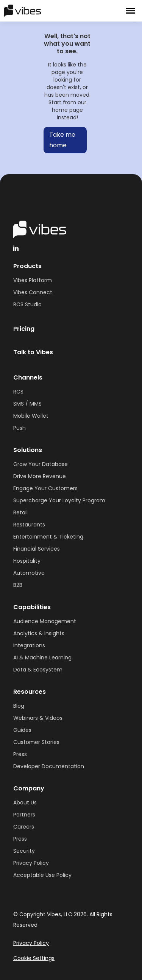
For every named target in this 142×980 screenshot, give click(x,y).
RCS (18, 392)
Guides (22, 730)
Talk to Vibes (33, 352)
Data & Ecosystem (38, 670)
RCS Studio (27, 304)
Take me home (62, 140)
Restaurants (29, 525)
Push (20, 428)
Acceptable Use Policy (42, 875)
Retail (20, 512)
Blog (19, 706)
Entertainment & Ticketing (48, 537)
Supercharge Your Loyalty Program (59, 500)
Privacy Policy (31, 863)
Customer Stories (36, 742)
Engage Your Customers (45, 488)
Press (20, 754)
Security (24, 851)
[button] (131, 11)
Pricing (24, 329)
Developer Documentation (49, 766)
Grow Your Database (41, 464)
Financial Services (37, 549)
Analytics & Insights (39, 633)
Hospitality (27, 561)
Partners (24, 815)
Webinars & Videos (38, 718)
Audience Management (45, 621)
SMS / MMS (27, 404)
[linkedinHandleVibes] (16, 248)
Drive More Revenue (40, 476)
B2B (18, 585)
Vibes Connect (33, 292)
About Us (25, 803)
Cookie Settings (34, 958)
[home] (45, 11)
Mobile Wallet (31, 416)
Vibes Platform (33, 280)
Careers (24, 827)
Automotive (29, 573)
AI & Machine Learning (42, 657)
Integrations (29, 645)
